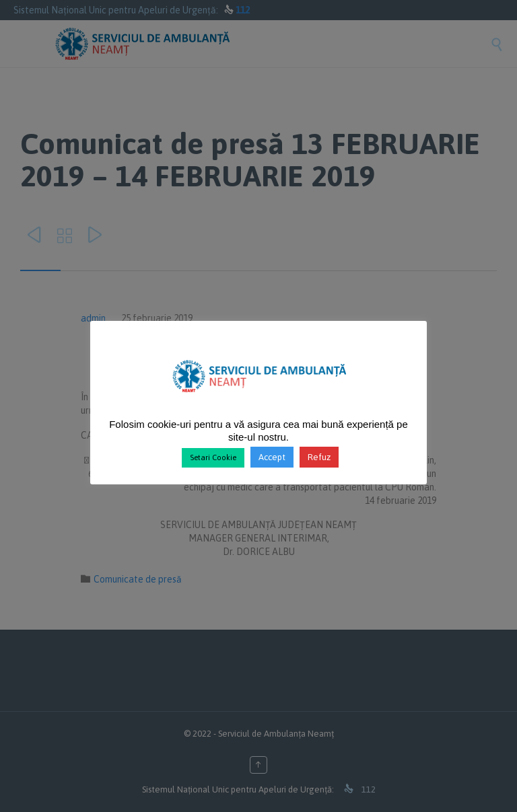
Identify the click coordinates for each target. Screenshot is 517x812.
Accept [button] (272, 457)
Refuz (319, 457)
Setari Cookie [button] (213, 457)
